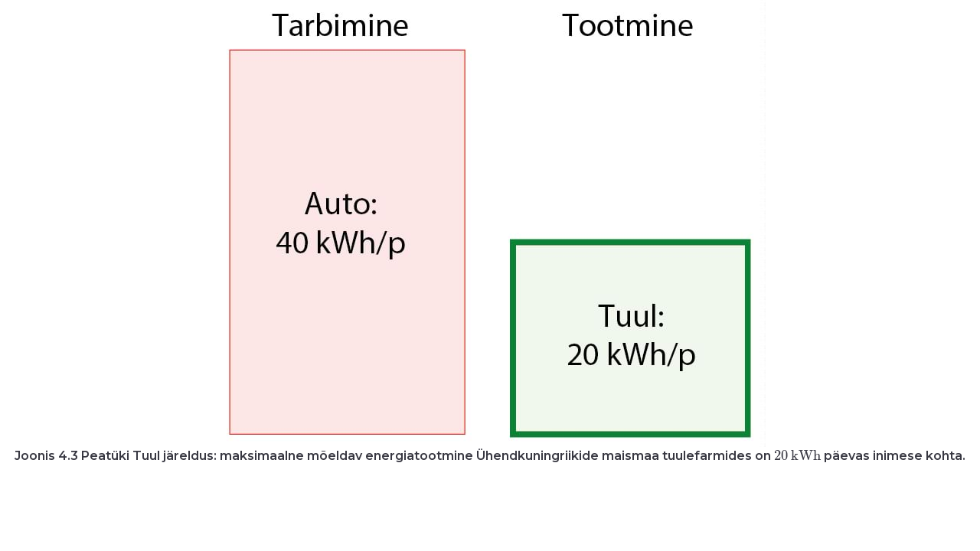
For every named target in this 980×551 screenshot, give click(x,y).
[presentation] (797, 455)
